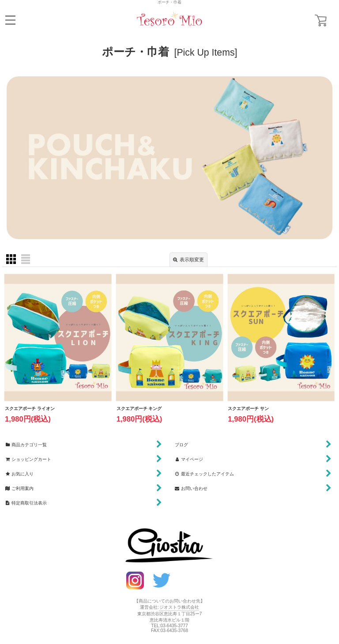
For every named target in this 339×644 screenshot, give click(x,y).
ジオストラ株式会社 (179, 607)
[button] (10, 20)
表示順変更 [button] (188, 260)
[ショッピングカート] (321, 21)
